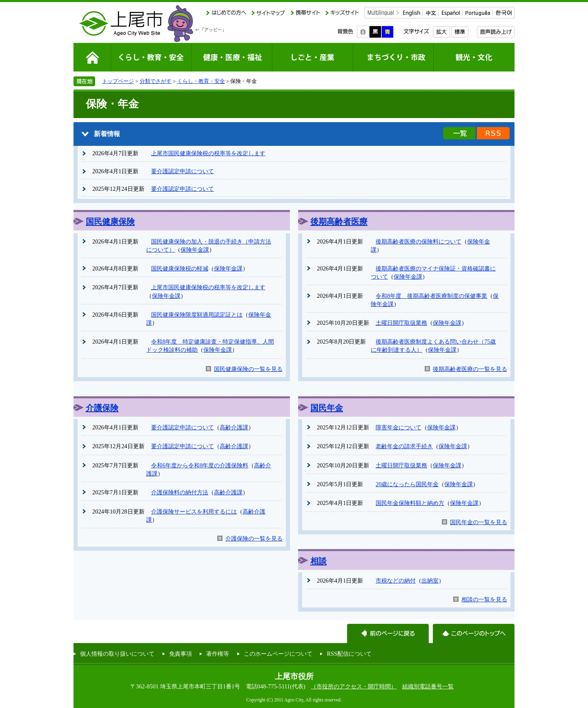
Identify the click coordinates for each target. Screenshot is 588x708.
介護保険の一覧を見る (254, 538)
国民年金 (327, 408)
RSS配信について (349, 654)
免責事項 (180, 654)
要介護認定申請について (183, 171)
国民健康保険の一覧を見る (248, 369)
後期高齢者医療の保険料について (419, 241)
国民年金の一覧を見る (479, 522)
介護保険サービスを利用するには (194, 511)
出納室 (430, 581)
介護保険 (102, 408)
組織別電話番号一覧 (428, 686)
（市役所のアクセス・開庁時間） (354, 686)
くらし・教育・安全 (201, 81)
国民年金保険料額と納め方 (410, 503)
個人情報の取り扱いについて (117, 654)
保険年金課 (195, 250)
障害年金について (399, 427)
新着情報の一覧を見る (459, 133)
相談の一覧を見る (484, 599)
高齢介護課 (234, 427)
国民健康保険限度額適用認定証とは (197, 315)
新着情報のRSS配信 (493, 133)
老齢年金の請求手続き (404, 446)
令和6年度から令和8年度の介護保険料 (200, 465)
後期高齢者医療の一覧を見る (470, 369)
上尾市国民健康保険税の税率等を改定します (208, 153)
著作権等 (218, 654)
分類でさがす (156, 81)
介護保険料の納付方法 (180, 492)
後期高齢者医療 (339, 221)
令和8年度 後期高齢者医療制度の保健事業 (431, 296)
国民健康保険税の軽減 (180, 268)
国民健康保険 (110, 221)
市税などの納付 (396, 581)
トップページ (118, 81)
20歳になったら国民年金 (407, 484)
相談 (318, 561)
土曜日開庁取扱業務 (401, 323)
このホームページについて (278, 654)
